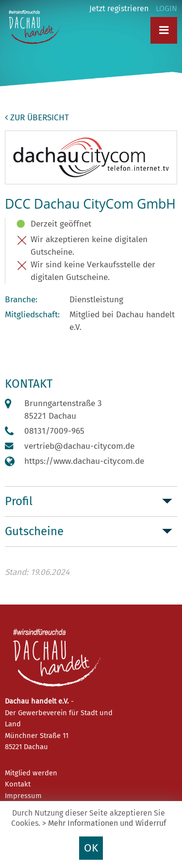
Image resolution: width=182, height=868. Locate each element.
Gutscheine (34, 531)
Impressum (23, 796)
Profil (19, 501)
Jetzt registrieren (119, 8)
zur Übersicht (37, 118)
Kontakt (18, 784)
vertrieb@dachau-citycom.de (79, 446)
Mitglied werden (31, 773)
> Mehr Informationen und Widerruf (104, 823)
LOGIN (166, 8)
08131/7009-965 (54, 431)
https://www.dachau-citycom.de (84, 461)
